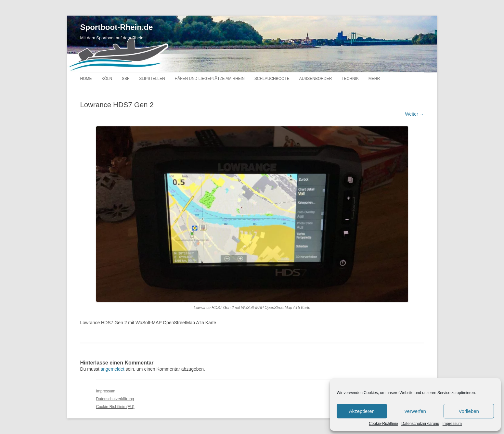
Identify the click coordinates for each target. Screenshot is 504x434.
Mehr (374, 79)
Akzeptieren (362, 411)
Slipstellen (152, 79)
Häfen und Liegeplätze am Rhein (209, 79)
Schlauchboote (272, 79)
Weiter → (414, 114)
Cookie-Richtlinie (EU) (115, 407)
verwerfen (415, 411)
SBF (126, 79)
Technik (350, 79)
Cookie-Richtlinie (383, 424)
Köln (107, 79)
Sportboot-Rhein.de (117, 27)
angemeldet (113, 369)
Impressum (452, 424)
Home (86, 79)
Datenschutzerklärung (420, 424)
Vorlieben (469, 411)
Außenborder (316, 79)
